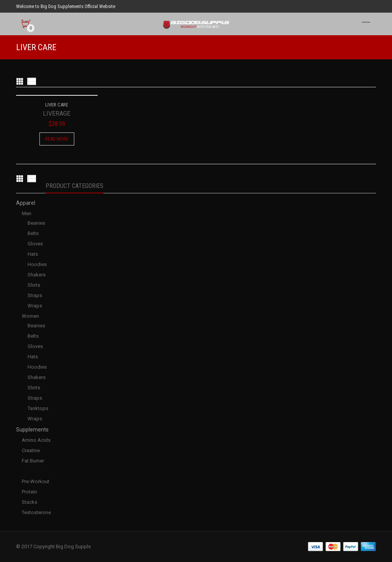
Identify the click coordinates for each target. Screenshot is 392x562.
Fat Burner (33, 461)
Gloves (35, 244)
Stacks (29, 502)
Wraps (35, 306)
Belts (33, 233)
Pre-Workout (36, 481)
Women (30, 316)
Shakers (37, 275)
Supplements (32, 430)
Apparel (26, 203)
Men (27, 213)
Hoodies (37, 264)
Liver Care (33, 471)
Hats (33, 254)
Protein (29, 492)
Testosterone (36, 512)
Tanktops (38, 408)
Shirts (34, 285)
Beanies (36, 223)
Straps (35, 295)
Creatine (31, 450)
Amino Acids (36, 440)
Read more (57, 139)
